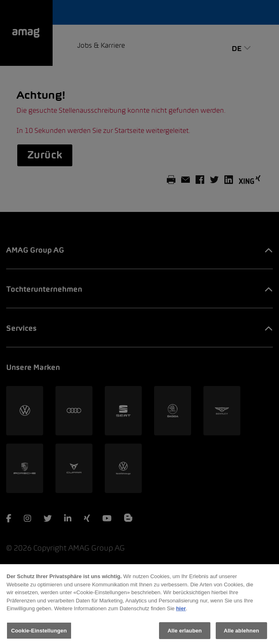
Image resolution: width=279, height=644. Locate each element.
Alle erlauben (185, 634)
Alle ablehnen (241, 634)
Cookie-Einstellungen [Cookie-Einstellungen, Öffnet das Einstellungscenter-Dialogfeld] (39, 634)
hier (181, 611)
